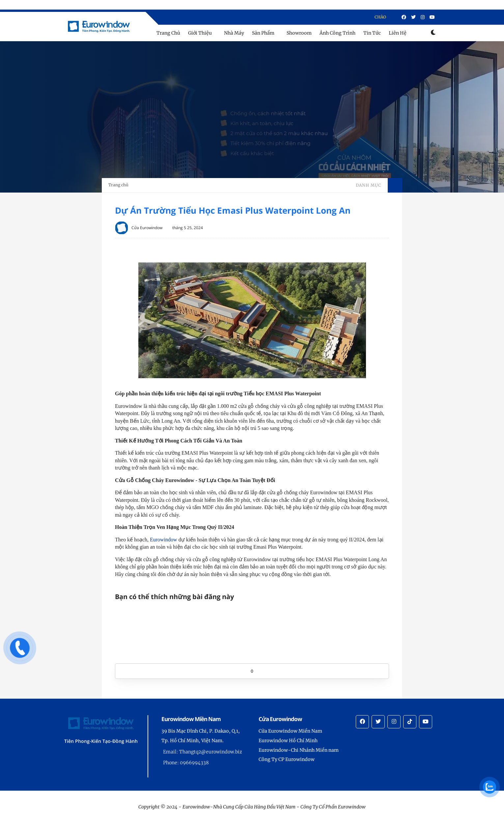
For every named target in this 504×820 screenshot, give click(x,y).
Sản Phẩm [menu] (263, 33)
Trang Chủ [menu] (168, 33)
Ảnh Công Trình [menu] (337, 33)
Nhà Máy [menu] (234, 33)
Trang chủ (118, 185)
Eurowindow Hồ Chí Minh (288, 741)
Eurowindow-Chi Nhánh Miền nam (299, 750)
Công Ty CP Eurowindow (287, 759)
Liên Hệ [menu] (398, 33)
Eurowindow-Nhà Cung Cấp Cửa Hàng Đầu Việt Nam (239, 807)
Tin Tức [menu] (372, 33)
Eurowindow (164, 540)
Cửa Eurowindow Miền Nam (290, 731)
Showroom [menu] (299, 33)
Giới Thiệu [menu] (200, 33)
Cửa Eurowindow (147, 228)
